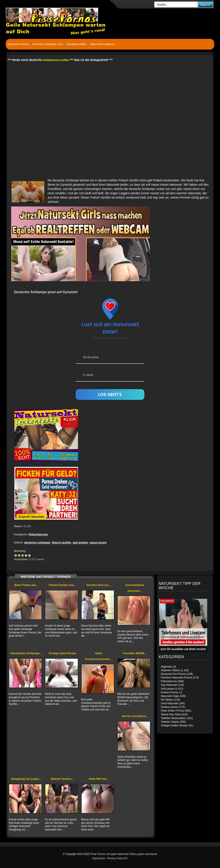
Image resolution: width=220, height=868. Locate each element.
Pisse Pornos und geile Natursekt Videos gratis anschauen (124, 854)
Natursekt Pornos (18, 44)
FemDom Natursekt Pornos (176, 678)
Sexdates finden (77, 44)
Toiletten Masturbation (173, 718)
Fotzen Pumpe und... (62, 585)
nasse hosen (98, 542)
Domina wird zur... (99, 585)
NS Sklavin (167, 700)
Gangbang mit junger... (26, 779)
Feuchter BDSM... (135, 653)
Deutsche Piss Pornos (173, 674)
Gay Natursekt (169, 685)
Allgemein (166, 667)
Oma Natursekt (169, 703)
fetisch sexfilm (61, 542)
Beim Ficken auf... (26, 585)
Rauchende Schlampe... (26, 653)
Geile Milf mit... (99, 779)
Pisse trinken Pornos (173, 711)
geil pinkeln (80, 542)
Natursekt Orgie (170, 696)
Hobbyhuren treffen (56, 60)
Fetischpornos (38, 534)
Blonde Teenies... (63, 779)
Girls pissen (167, 689)
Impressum (99, 858)
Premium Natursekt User (48, 44)
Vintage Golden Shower (174, 725)
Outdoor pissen (169, 707)
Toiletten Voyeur (170, 722)
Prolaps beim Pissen (62, 653)
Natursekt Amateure (102, 44)
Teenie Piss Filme (171, 715)
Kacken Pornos (169, 692)
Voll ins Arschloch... (135, 716)
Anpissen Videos (170, 670)
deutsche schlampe (37, 542)
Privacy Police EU (117, 858)
